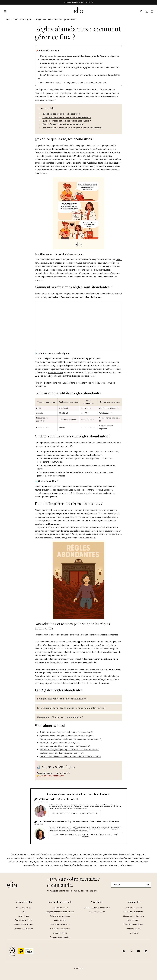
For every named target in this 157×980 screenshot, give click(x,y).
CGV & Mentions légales (133, 925)
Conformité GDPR (133, 929)
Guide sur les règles (97, 912)
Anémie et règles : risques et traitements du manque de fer (67, 732)
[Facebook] (124, 951)
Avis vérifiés (24, 916)
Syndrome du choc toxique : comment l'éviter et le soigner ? (67, 736)
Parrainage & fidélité (24, 920)
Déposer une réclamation (133, 916)
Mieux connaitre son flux (60, 929)
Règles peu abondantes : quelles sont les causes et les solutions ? (71, 739)
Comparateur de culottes (60, 937)
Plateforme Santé (60, 908)
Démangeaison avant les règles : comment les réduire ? (65, 746)
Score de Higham (60, 933)
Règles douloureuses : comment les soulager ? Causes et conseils (70, 756)
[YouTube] (138, 951)
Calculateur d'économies (60, 925)
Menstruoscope (60, 920)
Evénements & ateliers (24, 925)
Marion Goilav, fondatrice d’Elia (64, 799)
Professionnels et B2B (24, 929)
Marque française (24, 908)
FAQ (24, 912)
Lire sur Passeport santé (52, 776)
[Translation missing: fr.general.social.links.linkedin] (146, 951)
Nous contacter (133, 920)
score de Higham (56, 372)
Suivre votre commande (133, 912)
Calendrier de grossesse (60, 916)
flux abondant (100, 676)
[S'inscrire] (148, 885)
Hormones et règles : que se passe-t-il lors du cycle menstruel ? (69, 750)
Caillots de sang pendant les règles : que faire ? (62, 753)
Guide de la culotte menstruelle (97, 908)
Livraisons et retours (133, 908)
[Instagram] (131, 951)
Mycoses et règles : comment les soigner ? (60, 743)
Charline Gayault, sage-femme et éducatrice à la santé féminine (89, 822)
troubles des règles (102, 156)
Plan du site (133, 933)
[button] (5, 11)
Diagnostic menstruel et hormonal (60, 912)
